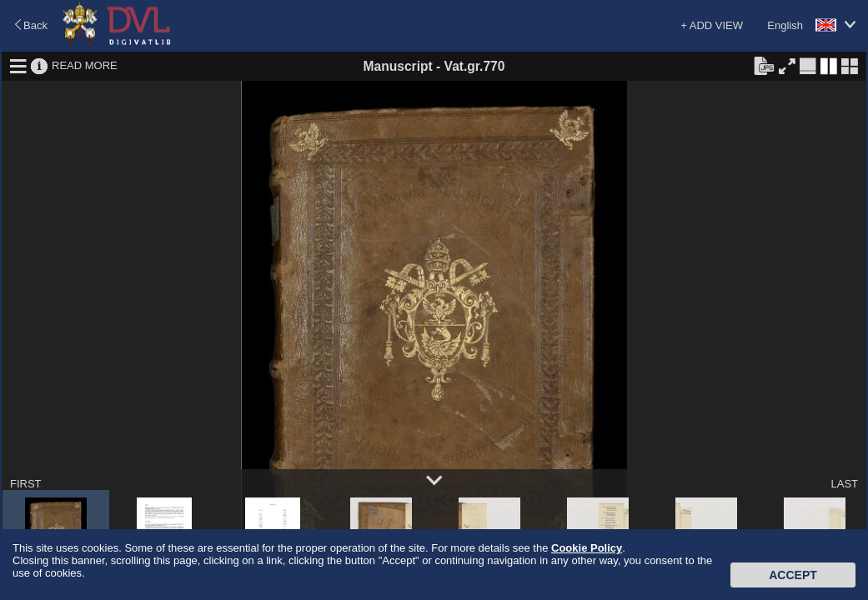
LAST (844, 484)
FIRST (26, 484)
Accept (793, 575)
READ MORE (85, 65)
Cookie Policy (587, 548)
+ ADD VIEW (712, 25)
